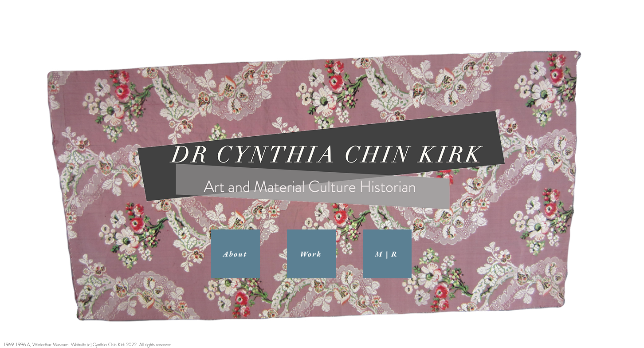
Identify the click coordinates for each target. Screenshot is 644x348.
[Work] (311, 254)
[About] (236, 254)
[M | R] (387, 254)
